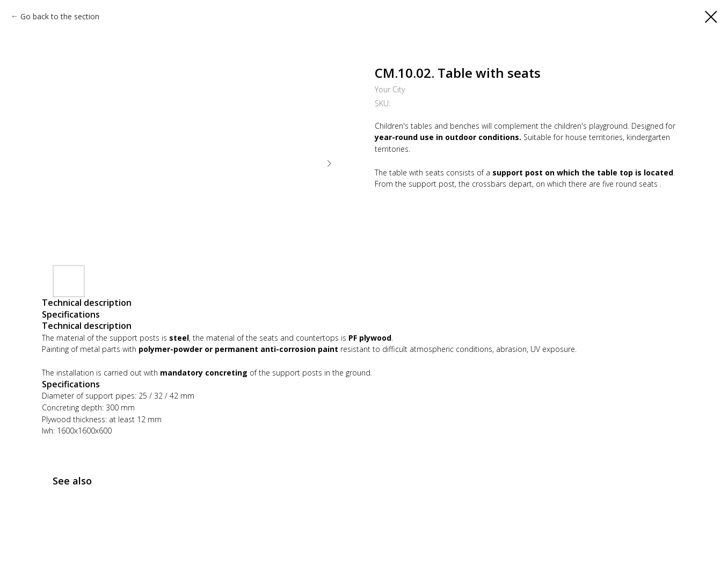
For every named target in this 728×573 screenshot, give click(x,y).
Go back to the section (60, 16)
